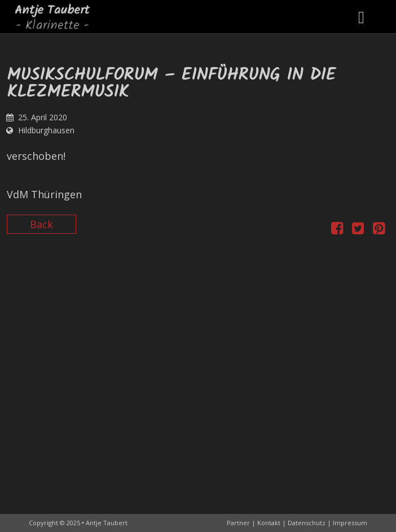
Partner (238, 523)
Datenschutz (307, 523)
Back (41, 224)
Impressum (350, 523)
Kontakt (269, 523)
